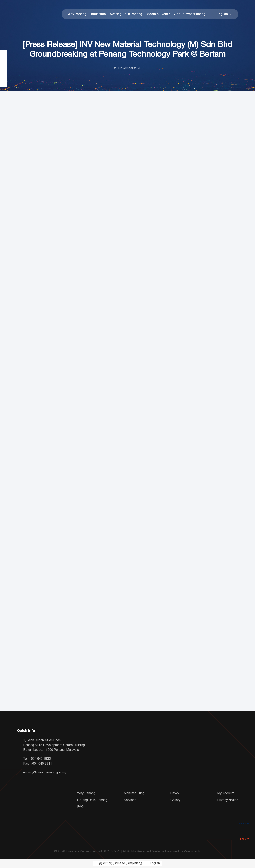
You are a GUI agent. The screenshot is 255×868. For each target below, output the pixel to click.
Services (130, 800)
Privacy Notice (228, 800)
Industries (98, 14)
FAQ (80, 807)
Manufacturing (134, 793)
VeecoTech (192, 852)
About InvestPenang (190, 14)
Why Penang (77, 14)
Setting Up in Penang (126, 14)
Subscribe (244, 818)
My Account (226, 793)
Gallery (175, 800)
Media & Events (158, 14)
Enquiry (244, 833)
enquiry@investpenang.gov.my (45, 773)
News (175, 793)
